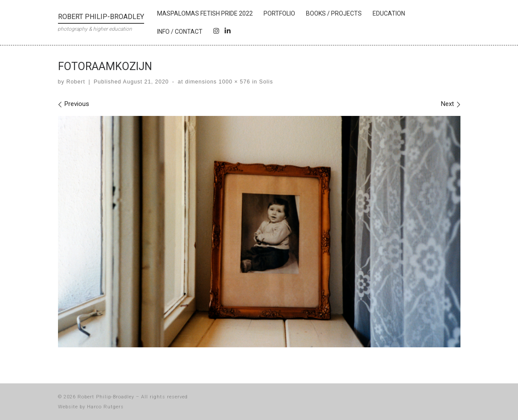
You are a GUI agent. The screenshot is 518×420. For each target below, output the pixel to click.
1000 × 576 (233, 82)
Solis (265, 82)
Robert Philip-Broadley (106, 397)
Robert (76, 82)
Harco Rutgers (105, 407)
